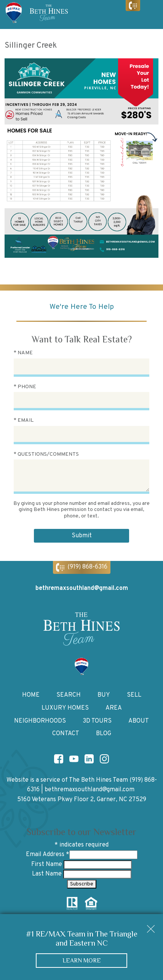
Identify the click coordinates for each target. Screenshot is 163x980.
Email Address (48, 855)
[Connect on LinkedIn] (89, 759)
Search (69, 695)
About (139, 721)
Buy (104, 695)
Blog (104, 734)
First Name (47, 864)
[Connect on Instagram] (104, 759)
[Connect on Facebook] (59, 759)
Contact (66, 734)
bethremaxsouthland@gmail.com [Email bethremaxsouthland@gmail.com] (82, 588)
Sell (134, 695)
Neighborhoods (40, 721)
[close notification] (151, 926)
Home (31, 695)
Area (114, 708)
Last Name (48, 874)
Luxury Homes (65, 708)
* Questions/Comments (46, 454)
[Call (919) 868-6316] (133, 6)
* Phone (25, 387)
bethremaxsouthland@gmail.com (89, 790)
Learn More (82, 960)
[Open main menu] (152, 14)
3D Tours (97, 721)
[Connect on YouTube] (74, 759)
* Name (23, 353)
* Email (24, 420)
